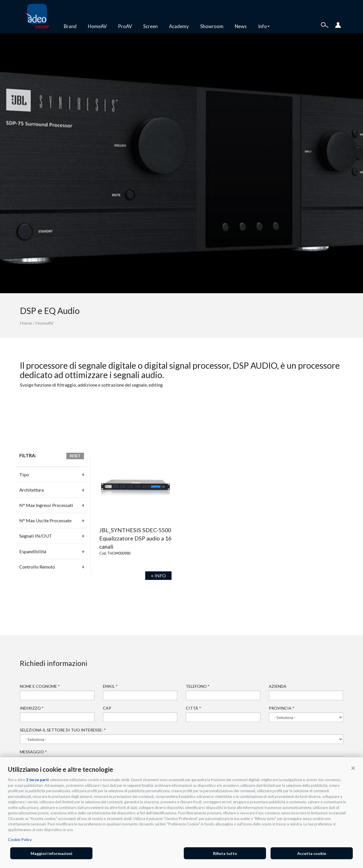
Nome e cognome (40, 686)
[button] (353, 768)
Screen (150, 26)
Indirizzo (32, 708)
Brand (70, 26)
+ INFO (158, 575)
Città (193, 708)
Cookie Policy (20, 839)
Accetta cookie (312, 853)
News (241, 26)
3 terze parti (37, 780)
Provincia (282, 708)
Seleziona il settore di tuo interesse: (63, 730)
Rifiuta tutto (225, 853)
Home (26, 323)
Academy (179, 26)
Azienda (278, 686)
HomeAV (97, 26)
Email (110, 686)
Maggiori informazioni (51, 853)
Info (264, 26)
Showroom (212, 26)
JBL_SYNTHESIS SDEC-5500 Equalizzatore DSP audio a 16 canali (135, 538)
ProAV (125, 26)
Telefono (198, 686)
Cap (107, 708)
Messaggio (33, 752)
